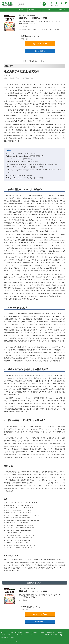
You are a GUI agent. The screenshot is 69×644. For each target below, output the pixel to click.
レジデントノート (34, 10)
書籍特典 (62, 10)
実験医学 (21, 10)
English (12, 637)
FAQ (61, 635)
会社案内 (4, 633)
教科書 (48, 10)
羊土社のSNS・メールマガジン (33, 635)
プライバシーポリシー (7, 635)
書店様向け (34, 633)
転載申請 (60, 633)
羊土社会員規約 (19, 635)
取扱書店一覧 (19, 633)
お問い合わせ (5, 637)
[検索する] (44, 4)
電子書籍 (27, 633)
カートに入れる (40, 43)
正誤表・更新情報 (51, 633)
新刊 (7, 10)
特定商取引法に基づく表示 (50, 635)
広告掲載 (42, 633)
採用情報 (11, 633)
